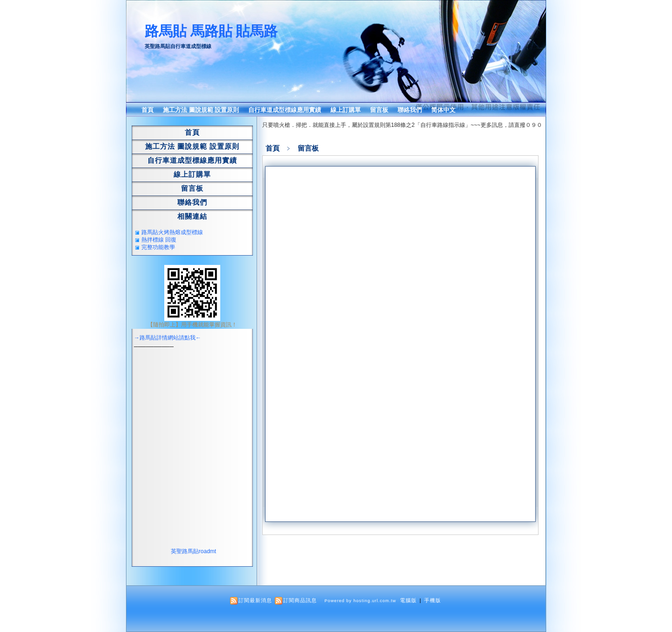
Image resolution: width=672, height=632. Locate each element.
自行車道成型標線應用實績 (285, 110)
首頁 (147, 110)
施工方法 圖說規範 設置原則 (201, 110)
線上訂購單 (346, 110)
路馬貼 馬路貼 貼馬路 (211, 31)
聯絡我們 (410, 110)
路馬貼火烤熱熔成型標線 (172, 232)
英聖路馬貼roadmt (193, 551)
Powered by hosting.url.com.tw (360, 601)
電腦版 (408, 600)
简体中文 (443, 110)
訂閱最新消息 (255, 600)
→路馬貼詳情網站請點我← (168, 338)
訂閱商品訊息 (300, 600)
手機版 (433, 600)
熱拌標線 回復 (159, 240)
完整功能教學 (158, 247)
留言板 (379, 110)
